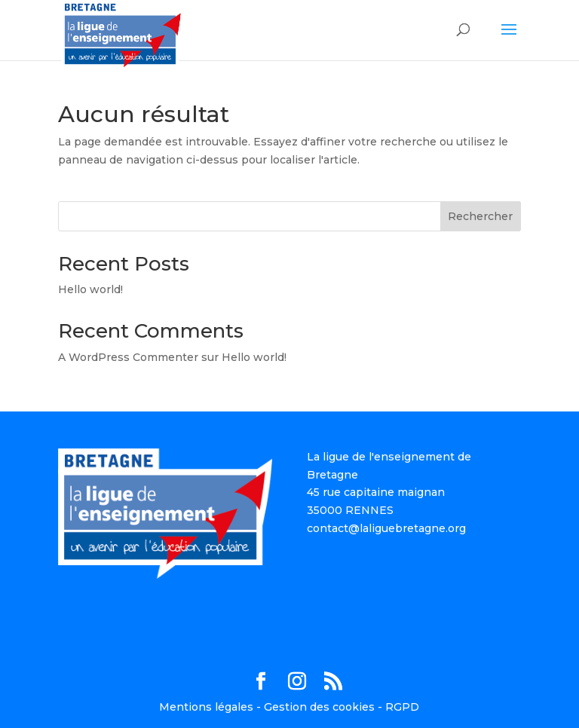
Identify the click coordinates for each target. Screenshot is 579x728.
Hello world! (90, 289)
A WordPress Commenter (128, 357)
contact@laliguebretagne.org (386, 528)
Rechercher (480, 216)
